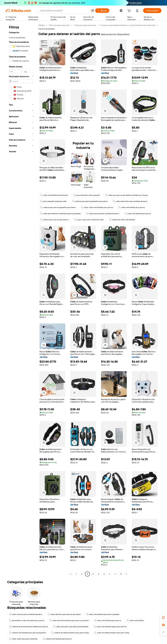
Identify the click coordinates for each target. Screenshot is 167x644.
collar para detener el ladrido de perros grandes (60, 214)
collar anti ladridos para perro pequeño (103, 614)
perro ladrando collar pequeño (87, 195)
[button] (92, 11)
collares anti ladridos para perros (57, 639)
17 (121, 574)
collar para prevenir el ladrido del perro (103, 214)
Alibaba (42, 25)
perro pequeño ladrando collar (54, 201)
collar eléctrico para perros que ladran (64, 614)
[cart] (130, 11)
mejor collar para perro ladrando (23, 639)
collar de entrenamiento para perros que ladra (69, 620)
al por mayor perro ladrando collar (89, 220)
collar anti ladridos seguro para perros (110, 627)
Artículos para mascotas (59, 25)
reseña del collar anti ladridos (122, 220)
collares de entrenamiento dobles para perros (28, 627)
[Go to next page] (126, 574)
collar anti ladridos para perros (108, 620)
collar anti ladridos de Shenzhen (54, 195)
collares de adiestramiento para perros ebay (70, 633)
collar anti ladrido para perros (138, 214)
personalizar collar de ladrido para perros (27, 620)
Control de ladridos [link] (47, 29)
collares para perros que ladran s (55, 220)
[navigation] (21, 300)
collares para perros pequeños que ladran (90, 201)
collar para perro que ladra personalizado (71, 627)
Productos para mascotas (85, 25)
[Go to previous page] (71, 574)
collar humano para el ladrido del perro (26, 614)
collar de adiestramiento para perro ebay (112, 633)
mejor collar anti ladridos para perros (97, 207)
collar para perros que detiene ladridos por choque (127, 195)
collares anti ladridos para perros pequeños (27, 633)
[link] (163, 618)
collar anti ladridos (135, 620)
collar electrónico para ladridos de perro (130, 201)
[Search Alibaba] (64, 11)
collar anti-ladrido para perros (132, 207)
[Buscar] (102, 11)
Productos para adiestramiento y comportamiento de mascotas (128, 25)
